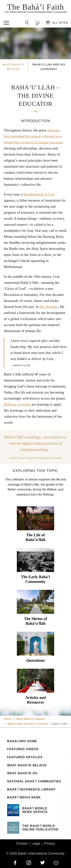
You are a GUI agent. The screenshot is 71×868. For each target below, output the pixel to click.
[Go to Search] (27, 23)
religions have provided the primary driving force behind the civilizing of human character (33, 136)
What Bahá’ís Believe (27, 765)
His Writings (49, 307)
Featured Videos (23, 749)
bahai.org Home (22, 741)
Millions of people (17, 404)
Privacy (50, 843)
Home (8, 719)
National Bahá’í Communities (34, 781)
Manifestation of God (39, 194)
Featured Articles (25, 757)
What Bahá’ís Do (22, 773)
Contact (22, 843)
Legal (36, 843)
